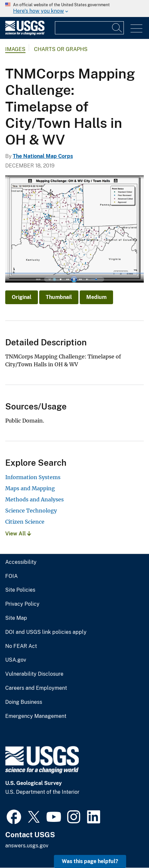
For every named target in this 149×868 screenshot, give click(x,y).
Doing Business (24, 702)
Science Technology (31, 511)
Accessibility (21, 562)
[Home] (25, 34)
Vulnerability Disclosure (34, 674)
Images (15, 49)
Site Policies (20, 590)
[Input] (89, 28)
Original (22, 297)
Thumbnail (59, 297)
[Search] (117, 28)
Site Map (16, 618)
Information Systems (33, 477)
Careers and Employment (36, 688)
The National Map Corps (43, 156)
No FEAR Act (21, 646)
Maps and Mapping (30, 488)
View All (18, 534)
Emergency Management (36, 716)
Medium (96, 297)
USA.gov (16, 660)
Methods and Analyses (34, 499)
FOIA (11, 576)
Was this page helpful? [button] (90, 861)
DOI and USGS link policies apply (46, 632)
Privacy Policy (22, 604)
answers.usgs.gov (27, 846)
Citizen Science (25, 522)
